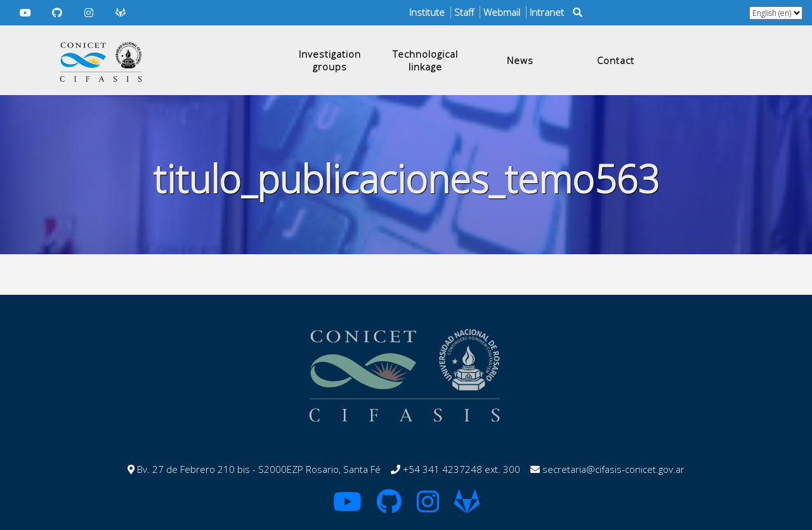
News (520, 60)
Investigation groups (330, 60)
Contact (616, 60)
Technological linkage (425, 60)
